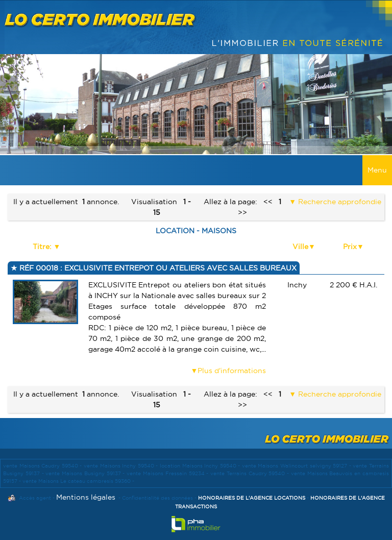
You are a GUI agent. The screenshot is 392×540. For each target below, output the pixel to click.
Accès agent (35, 498)
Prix (350, 247)
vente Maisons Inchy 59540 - (122, 466)
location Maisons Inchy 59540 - (201, 466)
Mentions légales (86, 497)
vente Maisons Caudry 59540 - (43, 466)
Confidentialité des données (157, 498)
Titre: (43, 247)
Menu (377, 170)
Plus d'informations (232, 371)
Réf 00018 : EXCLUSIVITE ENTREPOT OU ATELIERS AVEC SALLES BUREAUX (157, 268)
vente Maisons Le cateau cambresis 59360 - (78, 481)
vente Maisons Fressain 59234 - (168, 473)
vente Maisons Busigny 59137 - (86, 473)
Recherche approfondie (339, 202)
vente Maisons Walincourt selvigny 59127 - (298, 466)
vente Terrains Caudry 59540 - (251, 473)
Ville (300, 247)
